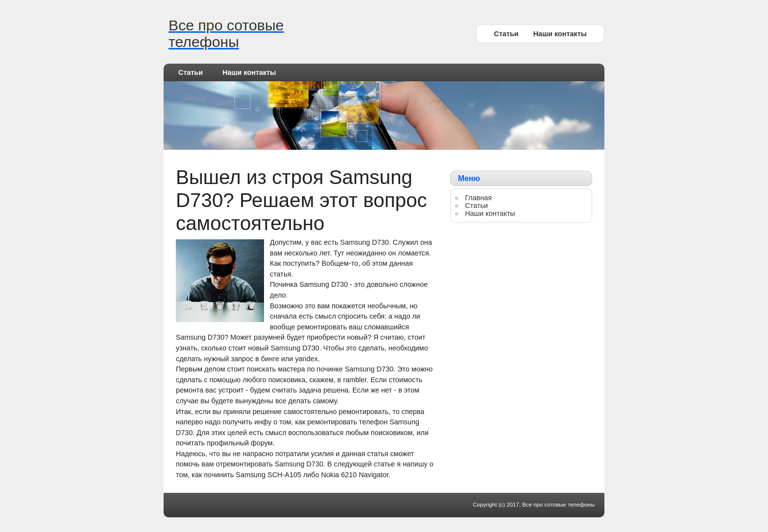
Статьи (506, 34)
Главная (478, 198)
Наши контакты (560, 34)
